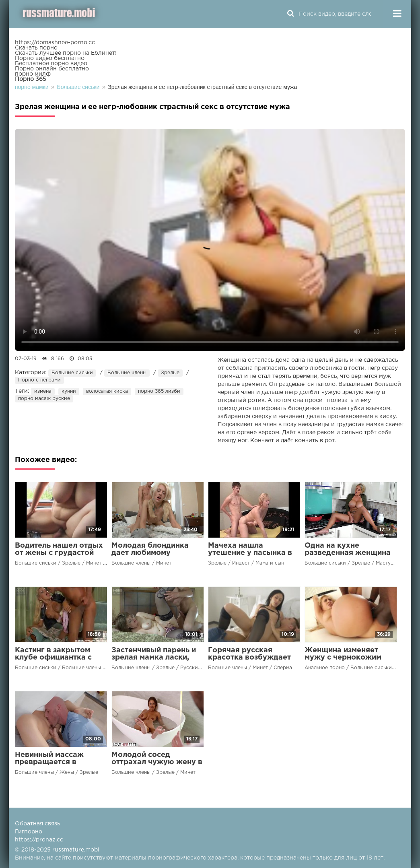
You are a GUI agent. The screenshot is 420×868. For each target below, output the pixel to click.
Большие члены (127, 373)
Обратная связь (38, 824)
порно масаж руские (44, 399)
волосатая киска (107, 391)
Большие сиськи (72, 373)
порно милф (33, 74)
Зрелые (170, 373)
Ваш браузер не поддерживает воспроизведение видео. (210, 240)
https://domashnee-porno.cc (55, 43)
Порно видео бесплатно (50, 58)
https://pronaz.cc (39, 840)
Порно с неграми (39, 380)
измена (43, 391)
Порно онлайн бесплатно (52, 69)
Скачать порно (36, 48)
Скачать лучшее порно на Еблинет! (66, 53)
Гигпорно (29, 832)
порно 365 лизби (159, 391)
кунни (69, 391)
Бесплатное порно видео (51, 64)
